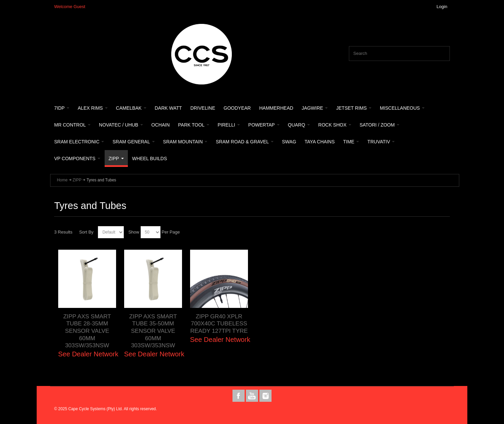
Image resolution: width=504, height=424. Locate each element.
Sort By (86, 232)
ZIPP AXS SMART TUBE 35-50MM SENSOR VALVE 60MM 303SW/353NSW (153, 331)
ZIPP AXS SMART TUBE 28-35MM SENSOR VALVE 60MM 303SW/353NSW (87, 331)
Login (442, 7)
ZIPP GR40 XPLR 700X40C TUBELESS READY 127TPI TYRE (219, 324)
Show (134, 232)
